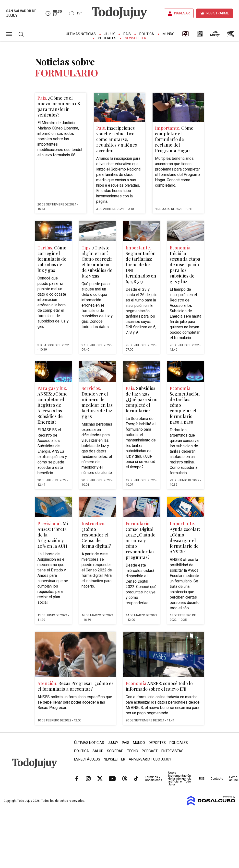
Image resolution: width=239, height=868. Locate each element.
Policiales (107, 38)
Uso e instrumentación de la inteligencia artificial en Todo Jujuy (180, 779)
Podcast (150, 751)
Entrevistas (172, 751)
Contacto (217, 779)
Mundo (169, 34)
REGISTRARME (218, 13)
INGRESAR (182, 13)
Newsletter (136, 38)
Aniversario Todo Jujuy (150, 759)
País (127, 34)
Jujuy (110, 34)
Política (147, 34)
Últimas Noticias (81, 34)
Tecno (133, 751)
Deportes (157, 743)
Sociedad (115, 751)
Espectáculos (87, 759)
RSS (202, 779)
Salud (98, 751)
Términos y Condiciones (154, 779)
